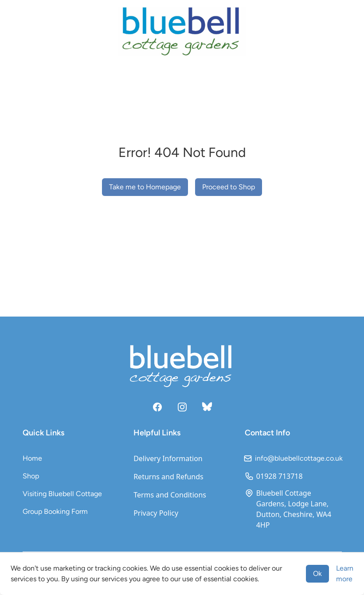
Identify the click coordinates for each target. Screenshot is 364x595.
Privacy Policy (156, 513)
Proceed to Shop (229, 187)
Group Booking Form (55, 511)
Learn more (345, 573)
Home (32, 458)
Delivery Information (168, 458)
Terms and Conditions (170, 495)
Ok (317, 573)
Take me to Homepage (145, 187)
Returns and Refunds (168, 477)
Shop (31, 476)
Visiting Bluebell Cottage (62, 494)
